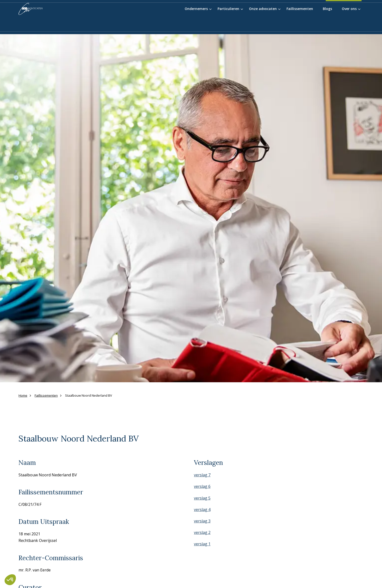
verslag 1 (202, 544)
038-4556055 (344, 11)
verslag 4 (202, 510)
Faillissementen (300, 25)
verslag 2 (202, 532)
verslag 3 (202, 521)
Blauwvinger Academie (260, 10)
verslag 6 (202, 486)
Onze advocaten (263, 25)
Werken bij (293, 10)
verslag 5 (202, 498)
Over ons (349, 25)
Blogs (327, 25)
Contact (314, 10)
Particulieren (228, 25)
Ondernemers (196, 25)
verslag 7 (202, 475)
